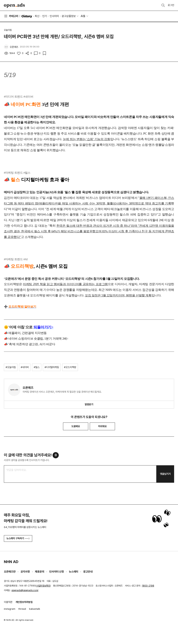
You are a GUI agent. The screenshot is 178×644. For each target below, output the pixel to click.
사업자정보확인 (43, 586)
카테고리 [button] (11, 16)
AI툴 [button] (83, 16)
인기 (45, 16)
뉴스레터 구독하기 (18, 538)
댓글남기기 (165, 474)
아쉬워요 (102, 426)
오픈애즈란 (10, 572)
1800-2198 (148, 586)
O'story (27, 16)
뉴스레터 (73, 572)
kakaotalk (35, 609)
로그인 (171, 5)
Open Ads (14, 5)
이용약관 (8, 602)
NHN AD (11, 562)
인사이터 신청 (57, 572)
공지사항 (25, 572)
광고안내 (88, 572)
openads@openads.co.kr (25, 590)
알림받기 (89, 404)
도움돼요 (76, 426)
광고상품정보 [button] (69, 16)
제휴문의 (40, 572)
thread (22, 609)
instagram (10, 609)
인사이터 (54, 16)
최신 (37, 16)
